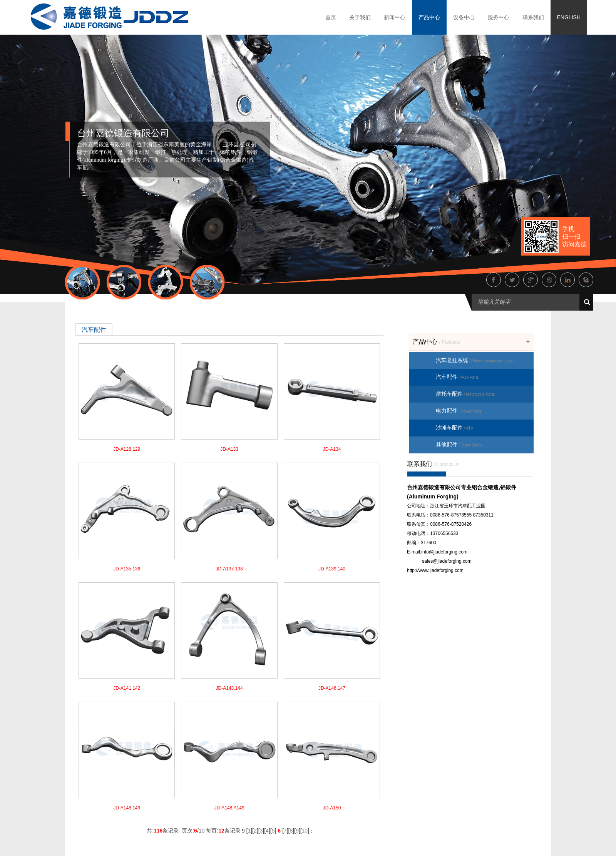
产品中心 (429, 17)
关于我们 (360, 17)
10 (305, 831)
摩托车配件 (465, 394)
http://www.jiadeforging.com (435, 570)
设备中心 (464, 17)
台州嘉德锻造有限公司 (123, 133)
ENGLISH (569, 17)
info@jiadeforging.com (444, 552)
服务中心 (499, 17)
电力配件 (459, 411)
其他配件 (459, 445)
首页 (331, 17)
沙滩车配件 (454, 428)
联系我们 (533, 17)
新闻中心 (395, 17)
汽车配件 (457, 377)
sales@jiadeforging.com (447, 561)
